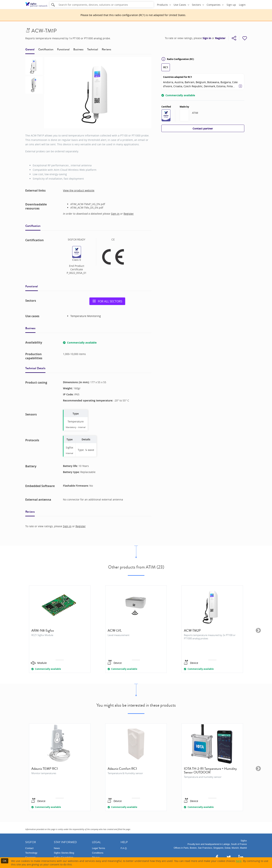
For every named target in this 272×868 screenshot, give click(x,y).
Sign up (231, 5)
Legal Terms (99, 848)
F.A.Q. (124, 848)
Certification (46, 49)
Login (242, 5)
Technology (31, 853)
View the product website (79, 190)
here (239, 861)
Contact (29, 848)
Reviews (106, 49)
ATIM (195, 113)
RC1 (166, 67)
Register (220, 38)
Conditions (98, 853)
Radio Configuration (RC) (178, 59)
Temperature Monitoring (86, 316)
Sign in (207, 38)
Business (78, 49)
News (57, 848)
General (30, 49)
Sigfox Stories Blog (64, 853)
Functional (63, 49)
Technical (93, 49)
